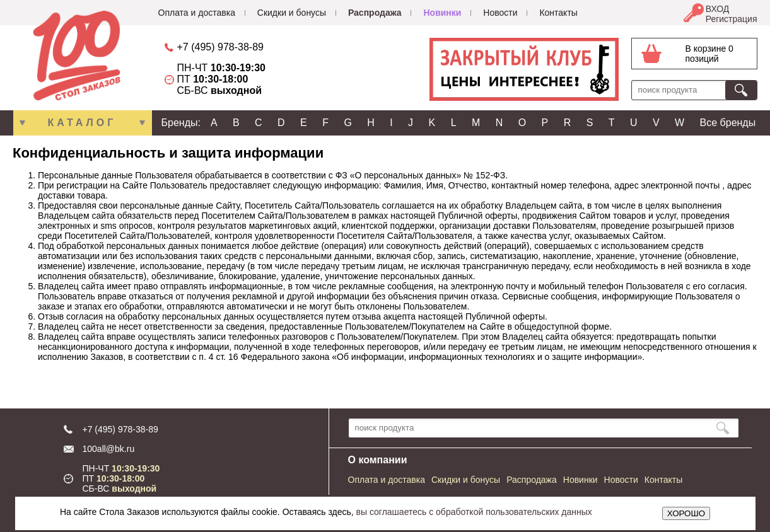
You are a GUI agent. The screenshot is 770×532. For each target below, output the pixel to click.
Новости (500, 13)
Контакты (558, 13)
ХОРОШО (686, 513)
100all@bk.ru (109, 449)
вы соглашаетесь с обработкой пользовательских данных (474, 512)
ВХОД (718, 9)
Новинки (442, 13)
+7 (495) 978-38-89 (220, 47)
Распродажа (375, 13)
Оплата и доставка (197, 13)
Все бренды (728, 123)
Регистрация (732, 19)
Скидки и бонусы (292, 13)
